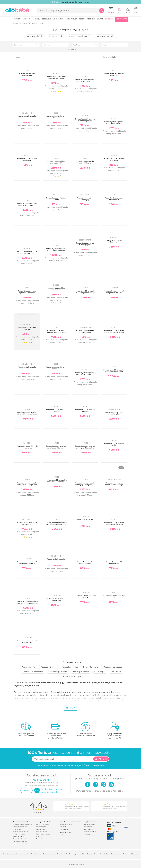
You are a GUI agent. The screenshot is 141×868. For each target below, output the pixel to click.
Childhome (84, 683)
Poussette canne (91, 667)
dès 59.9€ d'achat (26, 730)
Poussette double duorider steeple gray (27, 159)
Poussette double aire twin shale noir (56, 117)
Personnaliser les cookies (20, 832)
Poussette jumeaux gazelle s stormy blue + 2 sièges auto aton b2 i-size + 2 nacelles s (27, 485)
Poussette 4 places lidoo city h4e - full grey (56, 599)
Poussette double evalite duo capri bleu (114, 199)
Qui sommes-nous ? (43, 824)
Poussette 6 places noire (56, 559)
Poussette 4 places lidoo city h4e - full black (27, 642)
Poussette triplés (62, 854)
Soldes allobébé (41, 839)
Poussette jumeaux (49, 854)
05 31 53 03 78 (115, 738)
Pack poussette (28, 667)
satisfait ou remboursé (85, 729)
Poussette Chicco (93, 854)
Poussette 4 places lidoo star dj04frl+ (85, 597)
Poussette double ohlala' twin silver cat (56, 289)
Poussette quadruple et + (80, 36)
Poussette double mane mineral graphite (114, 413)
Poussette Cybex (116, 854)
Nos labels (63, 827)
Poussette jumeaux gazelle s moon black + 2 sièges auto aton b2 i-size (85, 81)
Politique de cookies (19, 834)
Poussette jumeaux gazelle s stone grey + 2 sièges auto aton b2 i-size (85, 485)
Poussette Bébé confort (130, 854)
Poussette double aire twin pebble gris (56, 368)
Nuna (32, 686)
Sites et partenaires (66, 824)
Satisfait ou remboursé (20, 844)
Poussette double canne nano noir (27, 328)
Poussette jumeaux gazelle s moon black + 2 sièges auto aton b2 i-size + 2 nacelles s (27, 205)
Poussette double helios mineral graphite (85, 244)
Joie (26, 686)
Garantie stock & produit (20, 841)
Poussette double (35, 36)
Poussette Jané (105, 854)
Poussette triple (56, 36)
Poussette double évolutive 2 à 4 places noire (27, 523)
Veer (38, 686)
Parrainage (87, 834)
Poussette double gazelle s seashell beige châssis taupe (56, 447)
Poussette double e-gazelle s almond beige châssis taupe (85, 292)
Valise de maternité (90, 832)
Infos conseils (88, 827)
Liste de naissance (89, 824)
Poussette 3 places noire (27, 116)
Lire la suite (70, 708)
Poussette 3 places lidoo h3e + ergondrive (27, 447)
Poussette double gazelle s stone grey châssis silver (85, 447)
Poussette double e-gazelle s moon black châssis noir (114, 371)
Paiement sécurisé (114, 822)
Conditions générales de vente (22, 824)
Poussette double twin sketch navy (114, 241)
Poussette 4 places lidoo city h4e (114, 597)
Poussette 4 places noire (27, 367)
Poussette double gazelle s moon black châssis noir (114, 523)
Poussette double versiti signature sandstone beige (56, 331)
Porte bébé (116, 672)
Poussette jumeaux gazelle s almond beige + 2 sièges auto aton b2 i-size (114, 123)
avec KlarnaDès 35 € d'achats (56, 730)
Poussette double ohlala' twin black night (56, 162)
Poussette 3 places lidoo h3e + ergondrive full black (27, 563)
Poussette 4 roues (70, 667)
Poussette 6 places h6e (85, 520)
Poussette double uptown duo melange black (85, 120)
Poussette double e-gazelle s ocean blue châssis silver (56, 481)
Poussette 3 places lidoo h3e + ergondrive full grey (114, 292)
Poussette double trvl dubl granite (85, 410)
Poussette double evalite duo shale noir (27, 75)
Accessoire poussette (58, 672)
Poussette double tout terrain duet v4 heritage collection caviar (114, 485)
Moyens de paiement (19, 839)
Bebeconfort (71, 683)
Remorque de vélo (81, 672)
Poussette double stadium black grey (114, 75)
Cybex (94, 683)
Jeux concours (88, 829)
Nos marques (40, 829)
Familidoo (103, 683)
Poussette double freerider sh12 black (114, 159)
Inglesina (19, 686)
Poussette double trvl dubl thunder (56, 410)
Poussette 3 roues (49, 667)
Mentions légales (42, 832)
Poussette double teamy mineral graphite (85, 331)
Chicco (43, 683)
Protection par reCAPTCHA (78, 864)
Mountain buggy (56, 683)
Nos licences (64, 829)
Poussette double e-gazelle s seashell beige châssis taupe (56, 523)
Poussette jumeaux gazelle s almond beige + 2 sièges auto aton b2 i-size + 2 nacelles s (56, 251)
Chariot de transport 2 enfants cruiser (114, 563)
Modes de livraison (18, 837)
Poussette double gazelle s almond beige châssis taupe (114, 331)
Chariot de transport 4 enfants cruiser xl (85, 563)
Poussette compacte (113, 667)
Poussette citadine (23, 854)
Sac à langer (100, 672)
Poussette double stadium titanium (56, 199)
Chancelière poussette (33, 672)
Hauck (119, 683)
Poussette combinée (9, 854)
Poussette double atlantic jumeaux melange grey (56, 77)
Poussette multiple (106, 36)
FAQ (61, 835)
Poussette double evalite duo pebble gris (85, 162)
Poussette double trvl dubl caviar (114, 444)
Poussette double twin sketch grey (85, 199)
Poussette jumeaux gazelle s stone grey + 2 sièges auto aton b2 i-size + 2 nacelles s (27, 603)
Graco (112, 683)
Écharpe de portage (72, 677)
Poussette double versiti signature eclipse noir (27, 292)
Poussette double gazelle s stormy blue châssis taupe (27, 413)
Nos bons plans (41, 827)
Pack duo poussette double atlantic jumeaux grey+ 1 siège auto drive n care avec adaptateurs (27, 254)
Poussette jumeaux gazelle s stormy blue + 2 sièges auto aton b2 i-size (85, 374)
